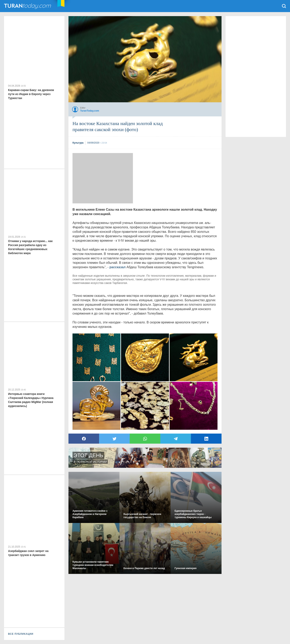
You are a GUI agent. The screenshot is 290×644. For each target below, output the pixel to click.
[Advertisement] (103, 178)
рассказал (117, 267)
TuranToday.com (28, 6)
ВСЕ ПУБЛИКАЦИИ (21, 634)
